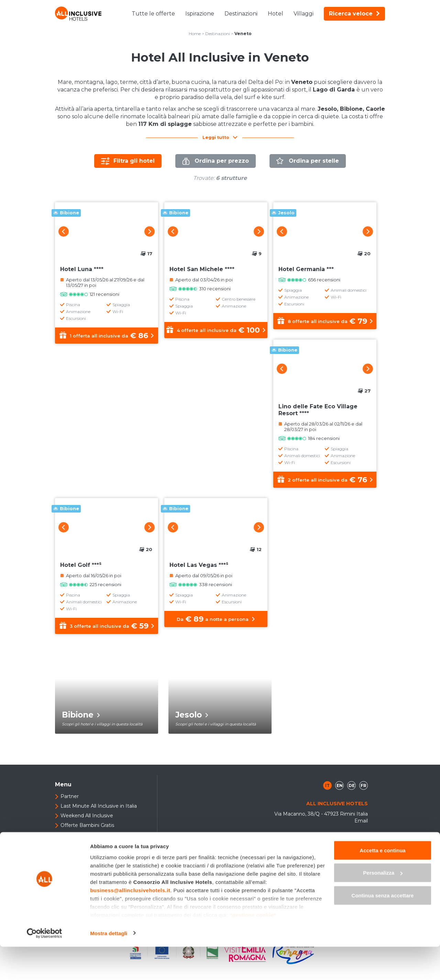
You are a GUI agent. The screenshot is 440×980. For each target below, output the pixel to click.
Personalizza (383, 906)
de (352, 794)
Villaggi (304, 14)
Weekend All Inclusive (87, 825)
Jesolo (192, 724)
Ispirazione (200, 14)
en (340, 794)
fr (364, 794)
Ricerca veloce (354, 14)
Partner (70, 805)
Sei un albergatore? (84, 844)
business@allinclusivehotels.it (130, 923)
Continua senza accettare (383, 929)
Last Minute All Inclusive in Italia (99, 815)
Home (195, 34)
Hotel (276, 14)
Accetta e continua (382, 884)
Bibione (81, 724)
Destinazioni (241, 14)
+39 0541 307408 (344, 864)
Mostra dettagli (109, 966)
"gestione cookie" (253, 948)
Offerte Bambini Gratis (87, 834)
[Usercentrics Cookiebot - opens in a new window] (45, 967)
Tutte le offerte (153, 14)
